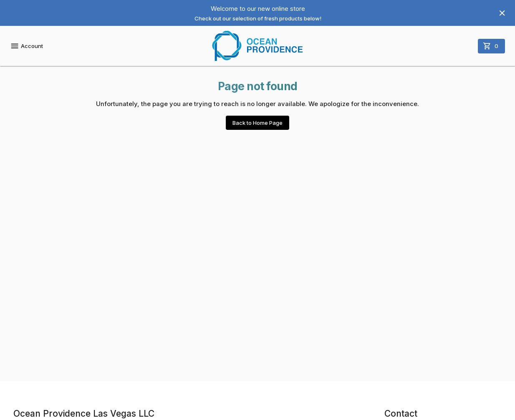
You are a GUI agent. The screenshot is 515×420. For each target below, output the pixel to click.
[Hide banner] (502, 13)
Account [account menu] (27, 46)
